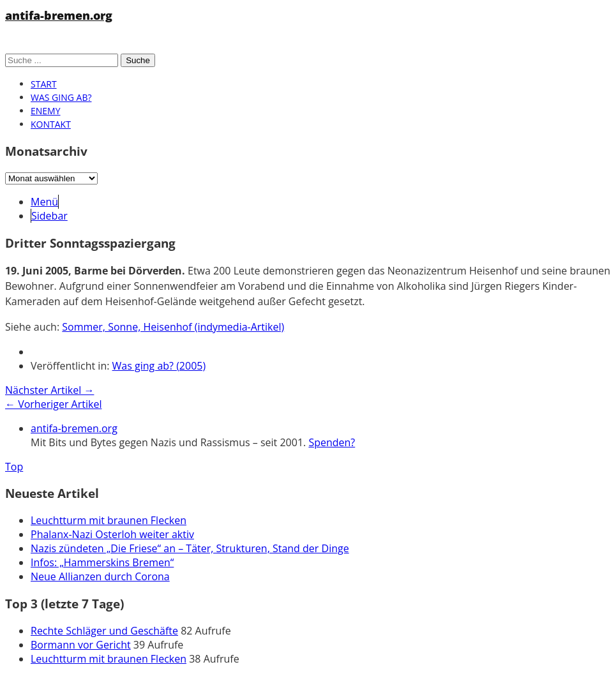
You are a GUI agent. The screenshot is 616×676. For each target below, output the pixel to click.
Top (14, 467)
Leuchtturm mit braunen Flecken (109, 520)
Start (44, 84)
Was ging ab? (61, 97)
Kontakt (51, 124)
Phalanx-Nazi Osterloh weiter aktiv (112, 534)
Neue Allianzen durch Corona (100, 576)
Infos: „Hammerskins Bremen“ (102, 562)
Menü (44, 202)
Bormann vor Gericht (81, 645)
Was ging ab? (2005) (159, 366)
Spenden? (332, 442)
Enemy (46, 111)
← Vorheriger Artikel (53, 404)
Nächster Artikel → (49, 390)
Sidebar (49, 216)
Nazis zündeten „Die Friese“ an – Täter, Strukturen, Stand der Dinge (190, 548)
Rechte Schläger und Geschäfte (104, 631)
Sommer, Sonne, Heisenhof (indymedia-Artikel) (173, 327)
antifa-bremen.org (59, 15)
